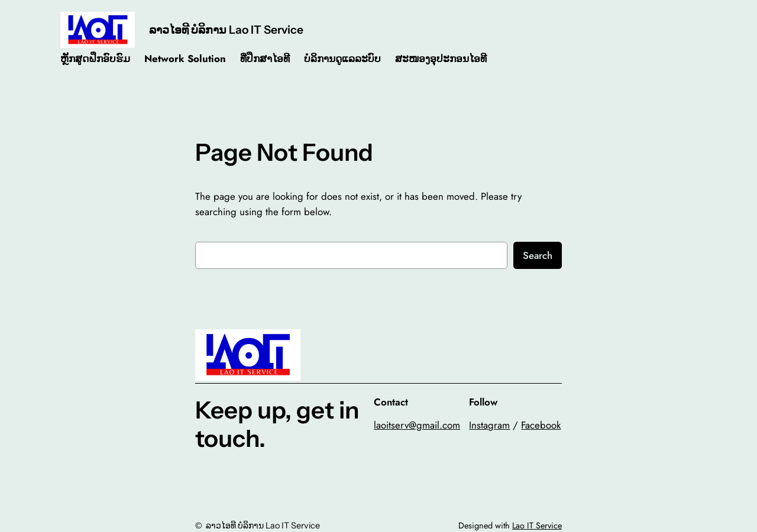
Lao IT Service (537, 525)
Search (538, 255)
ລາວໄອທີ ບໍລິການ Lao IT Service (226, 30)
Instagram (489, 425)
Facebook (541, 425)
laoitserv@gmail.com (417, 425)
